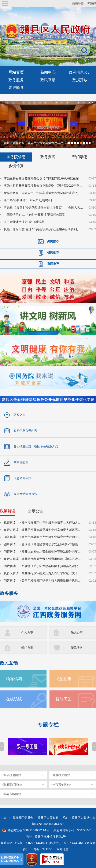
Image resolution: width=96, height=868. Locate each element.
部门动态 (80, 156)
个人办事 (27, 632)
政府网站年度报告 (25, 493)
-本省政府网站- (12, 775)
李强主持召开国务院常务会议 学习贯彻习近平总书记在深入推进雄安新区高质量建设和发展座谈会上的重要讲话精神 (44, 178)
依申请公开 (21, 462)
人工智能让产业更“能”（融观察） (25, 221)
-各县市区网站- (12, 794)
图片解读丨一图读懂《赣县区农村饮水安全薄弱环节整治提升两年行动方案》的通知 (44, 544)
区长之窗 (19, 414)
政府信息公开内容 (25, 430)
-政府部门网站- (12, 784)
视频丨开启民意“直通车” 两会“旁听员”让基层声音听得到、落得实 (44, 229)
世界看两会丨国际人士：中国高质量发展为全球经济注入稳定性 (44, 193)
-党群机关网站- (61, 775)
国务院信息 (16, 156)
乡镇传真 (16, 166)
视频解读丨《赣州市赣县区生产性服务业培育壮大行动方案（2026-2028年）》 (44, 522)
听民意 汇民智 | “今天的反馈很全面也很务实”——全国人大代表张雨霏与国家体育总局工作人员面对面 (44, 207)
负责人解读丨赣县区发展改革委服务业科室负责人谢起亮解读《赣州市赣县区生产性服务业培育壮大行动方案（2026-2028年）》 (44, 529)
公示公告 (36, 511)
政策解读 (8, 511)
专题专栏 (48, 724)
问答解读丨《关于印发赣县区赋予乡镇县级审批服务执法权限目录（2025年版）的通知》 (44, 580)
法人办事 (77, 632)
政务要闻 (48, 156)
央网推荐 (53, 241)
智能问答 (63, 699)
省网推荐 (53, 252)
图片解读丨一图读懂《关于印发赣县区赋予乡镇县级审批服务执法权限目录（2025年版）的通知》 (44, 566)
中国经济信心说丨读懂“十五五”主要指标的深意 (34, 214)
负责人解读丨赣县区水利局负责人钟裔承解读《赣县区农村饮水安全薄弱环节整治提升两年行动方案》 (44, 558)
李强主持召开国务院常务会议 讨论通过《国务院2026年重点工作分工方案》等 (44, 185)
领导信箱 (14, 678)
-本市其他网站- (61, 784)
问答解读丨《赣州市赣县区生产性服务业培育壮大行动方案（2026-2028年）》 (44, 536)
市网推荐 (53, 263)
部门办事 (27, 647)
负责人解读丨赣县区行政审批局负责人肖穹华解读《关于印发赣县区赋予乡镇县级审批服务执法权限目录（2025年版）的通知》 (44, 573)
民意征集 (63, 678)
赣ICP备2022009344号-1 (48, 824)
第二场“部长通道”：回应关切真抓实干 (28, 200)
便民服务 (77, 647)
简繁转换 (78, 4)
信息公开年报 (22, 478)
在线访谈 (14, 699)
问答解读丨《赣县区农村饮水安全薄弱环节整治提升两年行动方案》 (44, 551)
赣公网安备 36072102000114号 (28, 830)
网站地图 (63, 849)
